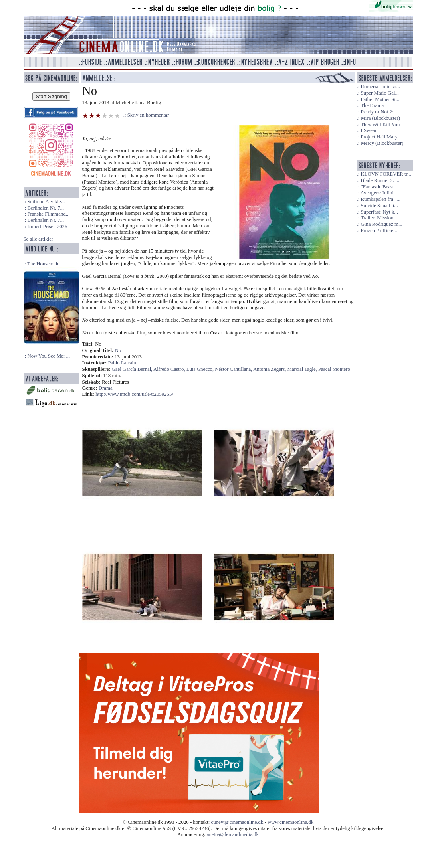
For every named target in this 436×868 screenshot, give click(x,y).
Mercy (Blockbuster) (382, 143)
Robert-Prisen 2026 (47, 227)
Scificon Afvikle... (46, 202)
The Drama (372, 105)
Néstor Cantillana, (234, 369)
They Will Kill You (380, 125)
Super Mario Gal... (380, 93)
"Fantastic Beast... (379, 187)
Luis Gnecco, (201, 369)
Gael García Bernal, (133, 369)
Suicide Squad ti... (379, 206)
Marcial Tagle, (303, 369)
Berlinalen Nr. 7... (46, 208)
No (118, 350)
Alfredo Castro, (170, 369)
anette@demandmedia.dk (233, 834)
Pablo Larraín (122, 363)
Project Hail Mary (379, 137)
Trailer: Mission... (379, 218)
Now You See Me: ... (49, 356)
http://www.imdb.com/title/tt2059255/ (134, 394)
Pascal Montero (334, 369)
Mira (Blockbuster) (380, 118)
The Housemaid (43, 264)
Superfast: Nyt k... (379, 212)
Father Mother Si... (380, 99)
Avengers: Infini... (379, 193)
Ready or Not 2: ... (380, 112)
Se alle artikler (39, 239)
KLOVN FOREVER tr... (386, 174)
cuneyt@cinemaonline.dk (237, 822)
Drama (106, 388)
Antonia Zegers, (270, 369)
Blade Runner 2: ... (380, 180)
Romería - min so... (380, 87)
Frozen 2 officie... (379, 231)
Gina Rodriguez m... (381, 224)
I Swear (368, 130)
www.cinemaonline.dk (290, 822)
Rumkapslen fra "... (380, 199)
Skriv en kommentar (148, 115)
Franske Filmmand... (48, 214)
